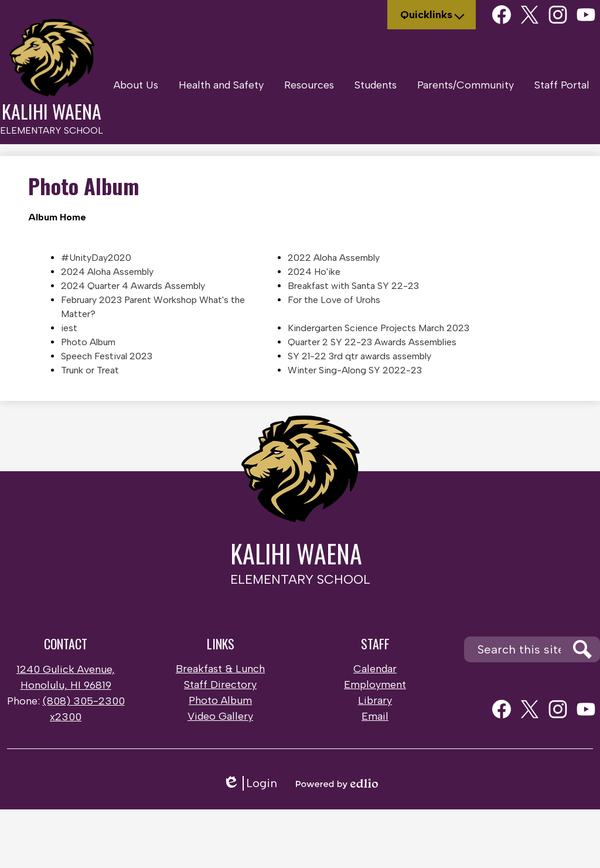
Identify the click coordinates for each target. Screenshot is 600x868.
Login (250, 783)
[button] (136, 85)
